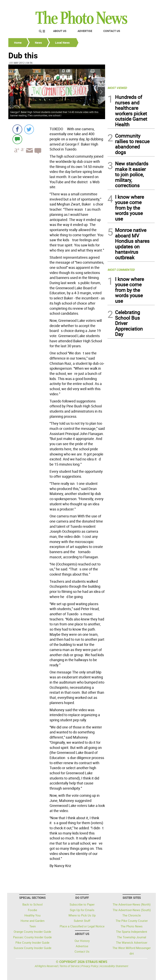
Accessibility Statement (114, 966)
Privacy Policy (90, 966)
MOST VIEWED (117, 88)
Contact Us (112, 31)
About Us (60, 31)
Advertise (85, 31)
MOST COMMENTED (121, 270)
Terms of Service (70, 966)
